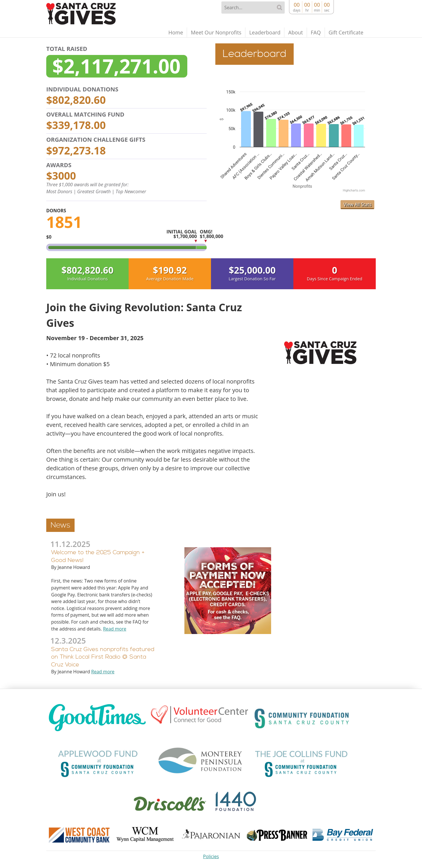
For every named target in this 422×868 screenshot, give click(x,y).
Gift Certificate (346, 32)
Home (176, 32)
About (296, 32)
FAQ (316, 32)
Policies (211, 856)
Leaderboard (265, 32)
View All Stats (357, 204)
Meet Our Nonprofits (216, 32)
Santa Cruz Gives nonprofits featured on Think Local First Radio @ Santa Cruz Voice (103, 657)
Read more (114, 629)
